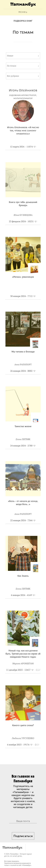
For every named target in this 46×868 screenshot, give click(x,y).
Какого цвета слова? (23, 726)
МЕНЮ (22, 12)
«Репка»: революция (23, 277)
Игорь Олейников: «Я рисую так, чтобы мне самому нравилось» (23, 131)
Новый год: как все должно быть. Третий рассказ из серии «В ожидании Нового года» (23, 654)
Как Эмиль (23, 576)
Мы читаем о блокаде (23, 352)
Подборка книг (23, 21)
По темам (12, 66)
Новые (10, 56)
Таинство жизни (23, 427)
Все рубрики (13, 76)
